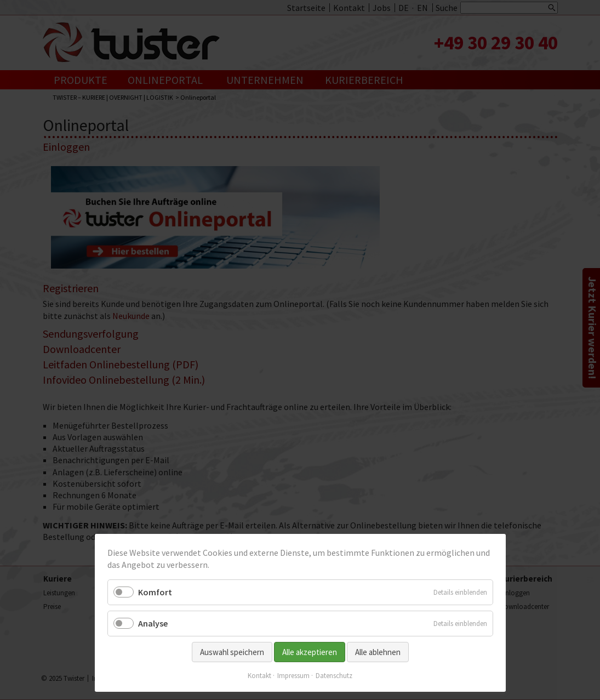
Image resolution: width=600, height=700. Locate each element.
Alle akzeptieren (310, 652)
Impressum (293, 676)
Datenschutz (334, 676)
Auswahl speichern (232, 652)
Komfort (155, 592)
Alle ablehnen (378, 652)
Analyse (153, 623)
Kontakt (259, 676)
